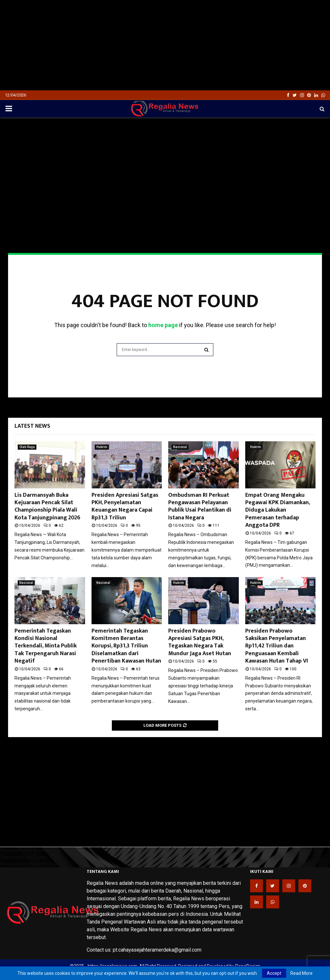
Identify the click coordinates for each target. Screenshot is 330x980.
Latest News (32, 426)
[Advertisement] (165, 45)
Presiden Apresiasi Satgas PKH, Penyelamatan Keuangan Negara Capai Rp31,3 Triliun (125, 506)
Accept (274, 973)
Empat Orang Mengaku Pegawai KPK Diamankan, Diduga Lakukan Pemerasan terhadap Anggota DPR (277, 510)
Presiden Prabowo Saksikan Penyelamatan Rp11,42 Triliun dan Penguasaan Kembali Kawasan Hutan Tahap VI (277, 646)
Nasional (180, 447)
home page (163, 325)
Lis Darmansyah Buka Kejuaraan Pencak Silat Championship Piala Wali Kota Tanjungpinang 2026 (47, 506)
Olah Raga (27, 447)
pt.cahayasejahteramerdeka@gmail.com (157, 950)
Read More (301, 973)
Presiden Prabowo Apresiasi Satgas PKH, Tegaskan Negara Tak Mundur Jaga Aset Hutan (200, 642)
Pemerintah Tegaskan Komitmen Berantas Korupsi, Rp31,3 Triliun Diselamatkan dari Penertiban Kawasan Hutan (126, 646)
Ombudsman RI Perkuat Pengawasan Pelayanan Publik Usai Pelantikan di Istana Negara (200, 506)
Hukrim (102, 447)
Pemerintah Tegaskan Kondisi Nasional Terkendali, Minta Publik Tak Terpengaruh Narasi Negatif (46, 646)
